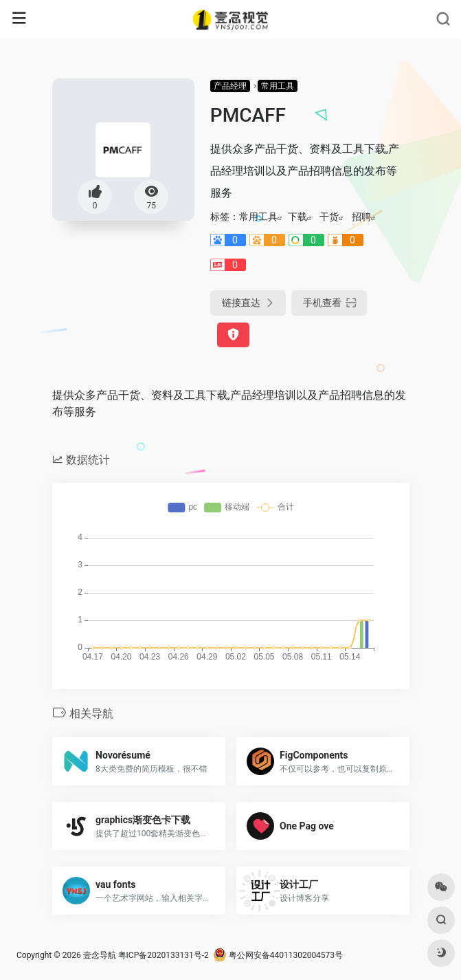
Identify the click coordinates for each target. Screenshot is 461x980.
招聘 (361, 217)
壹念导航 (100, 955)
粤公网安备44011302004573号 (278, 955)
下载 (297, 217)
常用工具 (278, 86)
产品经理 (230, 86)
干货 (329, 217)
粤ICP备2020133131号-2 (164, 955)
